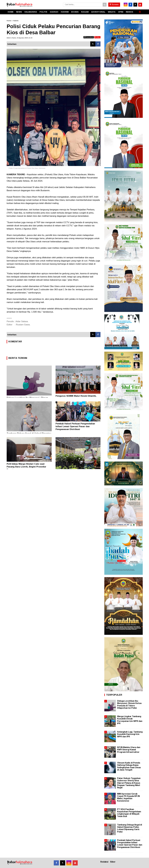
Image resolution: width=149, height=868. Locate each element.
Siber (113, 862)
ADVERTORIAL (98, 12)
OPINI (121, 12)
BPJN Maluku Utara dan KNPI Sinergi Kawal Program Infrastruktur (129, 750)
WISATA (112, 12)
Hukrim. (16, 21)
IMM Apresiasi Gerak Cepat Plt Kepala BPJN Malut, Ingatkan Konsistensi (128, 797)
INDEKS (129, 12)
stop (97, 37)
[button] (140, 11)
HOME (11, 12)
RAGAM (85, 12)
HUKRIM (65, 12)
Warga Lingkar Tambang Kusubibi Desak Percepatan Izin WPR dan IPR (130, 720)
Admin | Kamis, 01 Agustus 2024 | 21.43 (19, 38)
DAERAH (54, 12)
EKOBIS (75, 12)
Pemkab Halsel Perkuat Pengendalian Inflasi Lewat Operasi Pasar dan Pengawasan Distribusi (75, 426)
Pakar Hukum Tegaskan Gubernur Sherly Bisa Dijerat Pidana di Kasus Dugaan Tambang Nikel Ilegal (129, 783)
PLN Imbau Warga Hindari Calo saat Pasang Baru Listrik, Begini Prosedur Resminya (26, 467)
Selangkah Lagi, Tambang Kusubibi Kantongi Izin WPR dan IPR (130, 734)
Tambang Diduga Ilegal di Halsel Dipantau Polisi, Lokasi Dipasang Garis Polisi (130, 828)
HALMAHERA (31, 12)
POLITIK (43, 12)
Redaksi (104, 862)
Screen (114, 4)
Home (9, 21)
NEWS (19, 12)
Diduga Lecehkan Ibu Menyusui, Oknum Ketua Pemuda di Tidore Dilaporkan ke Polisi (129, 704)
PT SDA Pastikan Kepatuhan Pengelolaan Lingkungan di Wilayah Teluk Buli (129, 813)
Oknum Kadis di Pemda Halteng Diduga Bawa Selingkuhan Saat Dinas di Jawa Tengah (129, 766)
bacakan (89, 37)
